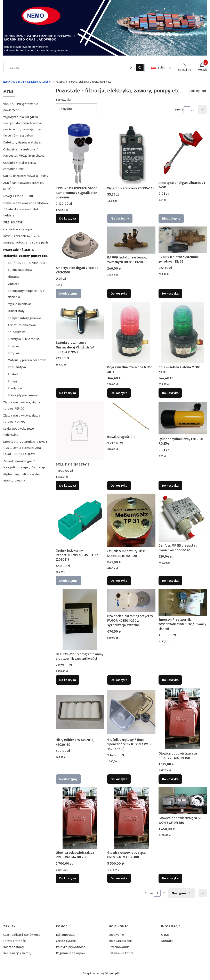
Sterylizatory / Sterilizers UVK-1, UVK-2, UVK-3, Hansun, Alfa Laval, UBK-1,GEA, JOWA (25, 448)
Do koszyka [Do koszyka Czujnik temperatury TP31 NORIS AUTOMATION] (119, 581)
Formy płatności (15, 941)
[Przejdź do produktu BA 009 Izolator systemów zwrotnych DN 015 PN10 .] (131, 240)
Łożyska (13, 353)
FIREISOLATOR (13, 222)
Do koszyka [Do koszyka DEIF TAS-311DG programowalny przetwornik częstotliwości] (68, 680)
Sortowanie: (63, 100)
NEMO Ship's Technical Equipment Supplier (27, 82)
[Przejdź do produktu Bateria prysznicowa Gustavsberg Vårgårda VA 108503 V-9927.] (80, 320)
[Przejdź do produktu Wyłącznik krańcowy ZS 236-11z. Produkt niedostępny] (131, 154)
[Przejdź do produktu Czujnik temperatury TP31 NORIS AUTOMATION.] (131, 520)
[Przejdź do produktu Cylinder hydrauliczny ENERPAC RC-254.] (183, 418)
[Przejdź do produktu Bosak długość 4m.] (131, 417)
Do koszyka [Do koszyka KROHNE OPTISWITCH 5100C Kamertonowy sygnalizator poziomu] (68, 219)
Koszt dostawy (14, 947)
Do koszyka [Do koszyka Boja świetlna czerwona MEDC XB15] (119, 393)
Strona (179, 110)
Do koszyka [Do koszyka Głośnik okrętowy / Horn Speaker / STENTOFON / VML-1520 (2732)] (119, 779)
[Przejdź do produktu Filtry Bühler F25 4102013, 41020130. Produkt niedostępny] (80, 712)
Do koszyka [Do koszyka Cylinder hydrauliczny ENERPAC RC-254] (170, 486)
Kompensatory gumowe (25, 318)
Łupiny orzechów (20, 270)
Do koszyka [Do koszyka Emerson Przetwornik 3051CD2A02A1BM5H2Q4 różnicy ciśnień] (170, 680)
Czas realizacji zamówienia (22, 935)
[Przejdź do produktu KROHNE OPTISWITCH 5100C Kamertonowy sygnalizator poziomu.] (80, 154)
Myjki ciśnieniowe (20, 304)
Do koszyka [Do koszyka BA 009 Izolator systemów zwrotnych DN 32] (170, 294)
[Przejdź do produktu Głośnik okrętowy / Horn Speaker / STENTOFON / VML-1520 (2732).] (131, 712)
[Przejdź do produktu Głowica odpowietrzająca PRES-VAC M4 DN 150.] (183, 719)
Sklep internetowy (100, 973)
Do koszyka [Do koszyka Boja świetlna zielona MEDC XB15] (170, 393)
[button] (140, 68)
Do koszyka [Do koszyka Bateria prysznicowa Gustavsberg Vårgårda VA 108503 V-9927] (68, 393)
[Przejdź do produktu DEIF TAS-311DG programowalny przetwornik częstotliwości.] (80, 619)
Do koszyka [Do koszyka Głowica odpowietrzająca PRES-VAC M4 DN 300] (119, 878)
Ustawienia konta (121, 953)
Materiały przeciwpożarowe (27, 360)
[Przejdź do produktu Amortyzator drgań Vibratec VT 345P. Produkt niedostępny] (183, 151)
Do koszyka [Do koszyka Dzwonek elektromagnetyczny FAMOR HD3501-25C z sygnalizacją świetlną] (119, 680)
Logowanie (116, 935)
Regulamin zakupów (71, 953)
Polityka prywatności (71, 947)
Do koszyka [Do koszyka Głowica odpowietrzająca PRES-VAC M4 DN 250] (68, 878)
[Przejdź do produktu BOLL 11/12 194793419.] (80, 431)
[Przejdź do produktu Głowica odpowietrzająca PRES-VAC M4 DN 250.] (80, 818)
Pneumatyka (17, 367)
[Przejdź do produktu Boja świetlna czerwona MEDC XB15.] (131, 332)
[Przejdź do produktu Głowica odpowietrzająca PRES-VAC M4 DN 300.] (131, 818)
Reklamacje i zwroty (17, 953)
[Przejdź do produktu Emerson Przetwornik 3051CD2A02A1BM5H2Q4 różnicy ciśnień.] (183, 602)
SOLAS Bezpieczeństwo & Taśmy (26, 176)
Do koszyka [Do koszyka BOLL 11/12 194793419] (68, 486)
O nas (165, 935)
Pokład (13, 374)
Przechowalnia (119, 947)
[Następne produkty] (182, 893)
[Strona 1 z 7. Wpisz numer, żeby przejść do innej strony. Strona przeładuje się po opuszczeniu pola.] (187, 110)
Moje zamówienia (121, 941)
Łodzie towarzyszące (18, 229)
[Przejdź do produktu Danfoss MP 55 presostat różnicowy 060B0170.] (183, 518)
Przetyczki (15, 388)
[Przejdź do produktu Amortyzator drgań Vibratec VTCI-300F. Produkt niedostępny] (80, 245)
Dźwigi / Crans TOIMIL (18, 196)
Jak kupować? (66, 935)
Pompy (13, 381)
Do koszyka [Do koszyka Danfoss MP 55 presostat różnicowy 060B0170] (170, 581)
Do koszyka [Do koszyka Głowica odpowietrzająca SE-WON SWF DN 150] (170, 878)
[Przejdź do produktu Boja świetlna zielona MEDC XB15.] (183, 332)
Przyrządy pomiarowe (23, 395)
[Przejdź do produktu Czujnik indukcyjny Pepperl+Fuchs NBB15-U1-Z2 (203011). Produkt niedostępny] (80, 520)
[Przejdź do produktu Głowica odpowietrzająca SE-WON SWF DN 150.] (183, 801)
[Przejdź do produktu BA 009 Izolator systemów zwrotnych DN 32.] (183, 240)
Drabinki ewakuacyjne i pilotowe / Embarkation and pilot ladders (26, 209)
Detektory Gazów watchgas (23, 142)
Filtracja (13, 277)
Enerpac (14, 346)
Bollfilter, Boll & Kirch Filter (27, 263)
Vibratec (13, 284)
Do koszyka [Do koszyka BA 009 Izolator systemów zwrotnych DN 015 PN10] (119, 294)
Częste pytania (66, 941)
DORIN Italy (16, 311)
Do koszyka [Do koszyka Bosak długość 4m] (119, 486)
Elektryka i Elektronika (24, 339)
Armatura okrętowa (22, 325)
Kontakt (167, 941)
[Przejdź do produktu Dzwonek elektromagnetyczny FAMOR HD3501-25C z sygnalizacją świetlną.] (131, 600)
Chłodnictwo (17, 332)
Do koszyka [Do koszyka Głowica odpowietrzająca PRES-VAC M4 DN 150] (170, 779)
